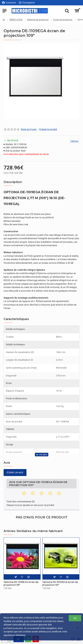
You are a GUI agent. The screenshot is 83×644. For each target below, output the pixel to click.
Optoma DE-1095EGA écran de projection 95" (21, 583)
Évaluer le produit (48, 129)
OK (75, 618)
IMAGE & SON (16, 20)
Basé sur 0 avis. (29, 129)
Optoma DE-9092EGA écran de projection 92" (60, 583)
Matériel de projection (38, 20)
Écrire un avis (15, 473)
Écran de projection (63, 20)
